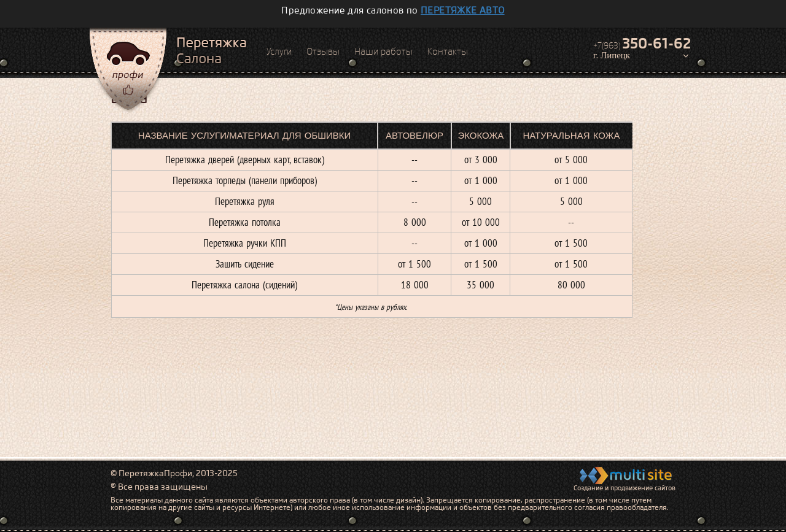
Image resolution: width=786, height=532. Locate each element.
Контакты (448, 52)
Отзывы (323, 52)
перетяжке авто (463, 10)
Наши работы (383, 52)
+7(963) (642, 44)
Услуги (279, 52)
